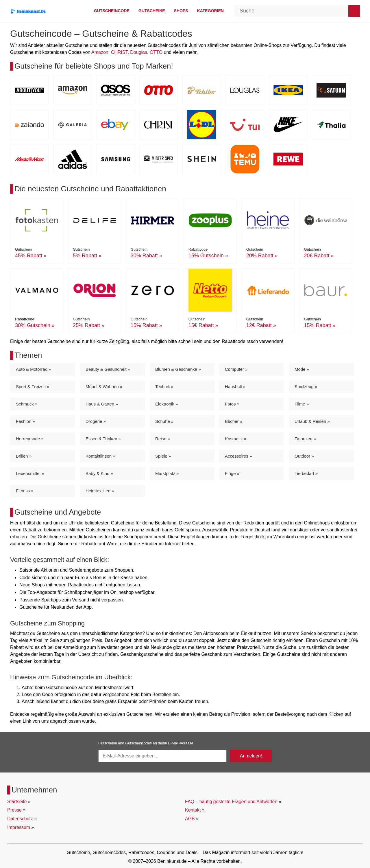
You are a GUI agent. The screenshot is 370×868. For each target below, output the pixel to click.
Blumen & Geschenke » (178, 369)
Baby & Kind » (99, 473)
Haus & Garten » (102, 404)
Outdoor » (304, 456)
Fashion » (25, 421)
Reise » (163, 439)
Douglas (139, 52)
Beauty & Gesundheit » (108, 369)
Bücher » (234, 421)
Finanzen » (305, 439)
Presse (14, 810)
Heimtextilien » (100, 491)
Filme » (302, 404)
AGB (190, 819)
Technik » (164, 387)
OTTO (156, 52)
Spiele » (163, 456)
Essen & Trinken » (103, 439)
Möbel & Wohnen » (104, 387)
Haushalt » (235, 387)
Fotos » (232, 404)
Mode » (302, 369)
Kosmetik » (236, 439)
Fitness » (25, 491)
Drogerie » (96, 421)
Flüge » (232, 473)
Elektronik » (166, 404)
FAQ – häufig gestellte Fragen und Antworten (231, 802)
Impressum (19, 827)
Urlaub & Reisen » (312, 421)
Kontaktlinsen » (100, 456)
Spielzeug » (306, 387)
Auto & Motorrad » (34, 369)
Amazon (100, 52)
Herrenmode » (30, 439)
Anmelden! (251, 756)
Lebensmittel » (30, 473)
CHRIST (119, 52)
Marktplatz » (167, 473)
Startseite (17, 802)
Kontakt (193, 810)
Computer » (236, 369)
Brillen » (24, 456)
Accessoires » (238, 456)
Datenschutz (20, 819)
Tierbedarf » (306, 473)
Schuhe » (164, 421)
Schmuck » (27, 404)
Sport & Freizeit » (33, 387)
